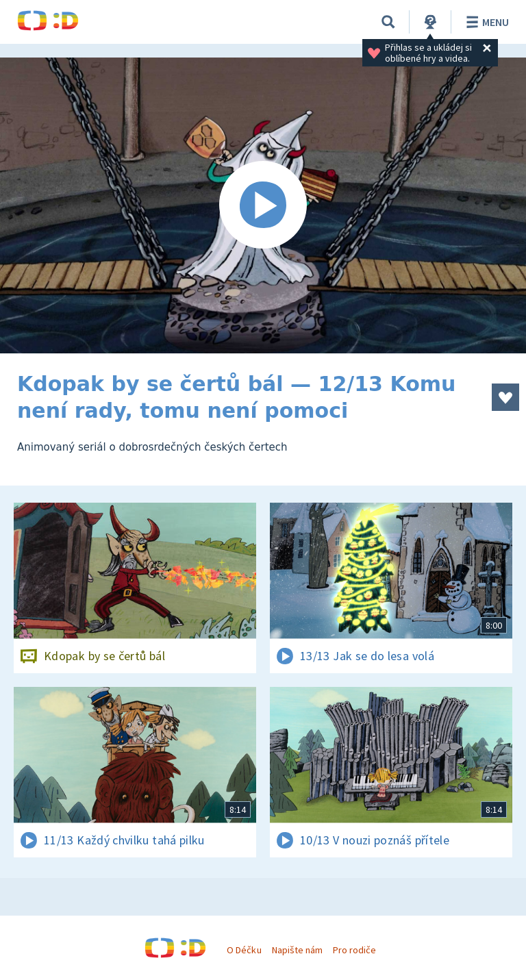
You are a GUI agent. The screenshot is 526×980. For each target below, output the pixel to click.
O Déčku (244, 950)
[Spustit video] (263, 205)
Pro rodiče (354, 950)
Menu (485, 22)
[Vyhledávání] (388, 22)
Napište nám (297, 950)
